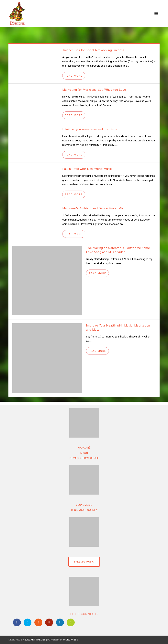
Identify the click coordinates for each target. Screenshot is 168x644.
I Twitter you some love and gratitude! (90, 129)
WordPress (71, 640)
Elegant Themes (35, 640)
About (84, 453)
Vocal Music (84, 505)
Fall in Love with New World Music (87, 169)
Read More (74, 76)
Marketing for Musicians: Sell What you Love (94, 89)
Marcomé (84, 448)
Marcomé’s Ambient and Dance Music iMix (93, 208)
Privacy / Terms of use (84, 458)
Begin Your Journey (84, 510)
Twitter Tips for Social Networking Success (93, 50)
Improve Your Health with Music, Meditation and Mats (118, 327)
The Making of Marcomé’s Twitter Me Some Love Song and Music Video (118, 250)
